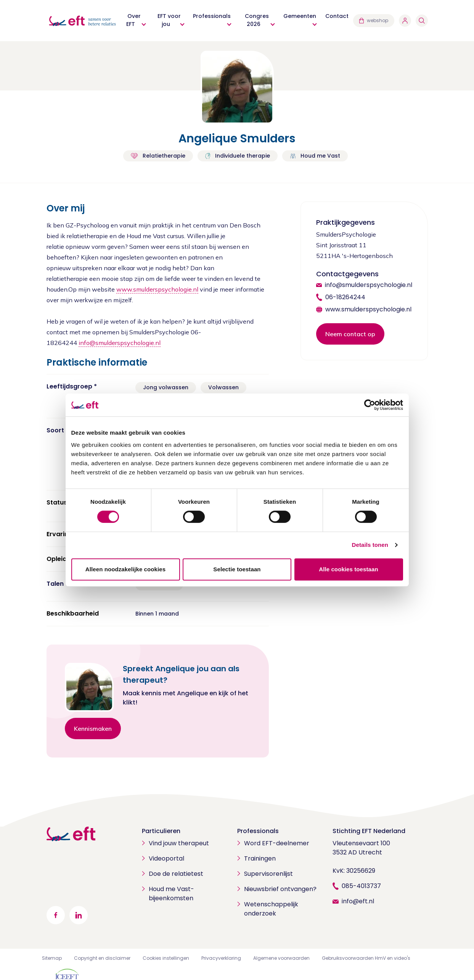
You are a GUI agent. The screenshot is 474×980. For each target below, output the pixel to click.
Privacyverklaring (221, 958)
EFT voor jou (169, 20)
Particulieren (161, 831)
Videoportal (166, 858)
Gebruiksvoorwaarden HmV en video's (366, 958)
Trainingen (260, 858)
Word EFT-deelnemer (277, 843)
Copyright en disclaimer (102, 958)
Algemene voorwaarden (281, 958)
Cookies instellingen (166, 958)
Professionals (212, 16)
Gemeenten (300, 16)
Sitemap (52, 958)
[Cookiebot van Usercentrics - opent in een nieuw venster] (370, 405)
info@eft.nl (358, 901)
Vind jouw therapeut (179, 843)
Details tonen (370, 545)
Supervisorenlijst (268, 874)
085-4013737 (361, 886)
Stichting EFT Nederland (369, 831)
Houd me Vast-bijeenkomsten (171, 894)
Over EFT (133, 20)
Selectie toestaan (237, 569)
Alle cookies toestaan (349, 569)
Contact (337, 16)
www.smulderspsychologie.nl (157, 289)
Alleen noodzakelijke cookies (125, 569)
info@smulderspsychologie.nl (120, 343)
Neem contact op (350, 334)
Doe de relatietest (176, 874)
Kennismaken (93, 729)
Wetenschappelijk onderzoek (271, 909)
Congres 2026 (257, 20)
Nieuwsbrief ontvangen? (280, 889)
